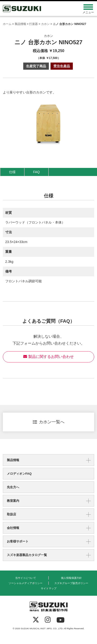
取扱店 (12, 514)
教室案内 (13, 501)
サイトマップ (49, 588)
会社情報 (13, 528)
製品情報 (13, 460)
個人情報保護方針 (71, 578)
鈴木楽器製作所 (37, 9)
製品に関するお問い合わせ (48, 357)
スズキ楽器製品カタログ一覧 (27, 555)
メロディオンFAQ (19, 474)
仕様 (12, 172)
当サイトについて (26, 578)
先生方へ (13, 487)
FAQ (36, 172)
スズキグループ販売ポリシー (71, 583)
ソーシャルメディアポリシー (25, 583)
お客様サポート (18, 541)
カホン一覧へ (49, 422)
